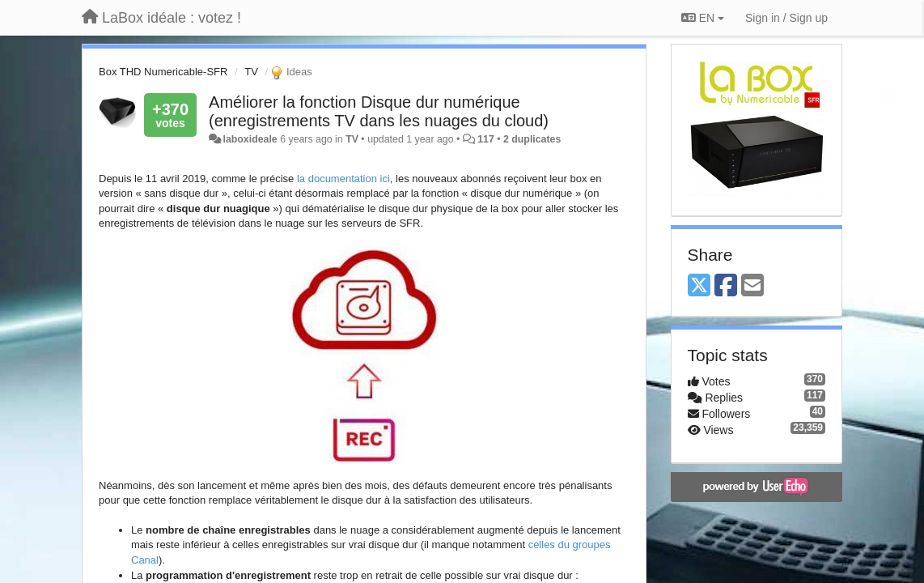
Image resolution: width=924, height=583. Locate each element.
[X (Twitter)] (699, 286)
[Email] (752, 286)
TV (251, 72)
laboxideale (250, 139)
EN (703, 18)
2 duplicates (532, 139)
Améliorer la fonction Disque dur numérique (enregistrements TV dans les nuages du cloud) (379, 111)
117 (486, 139)
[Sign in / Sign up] (786, 18)
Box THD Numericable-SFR (163, 72)
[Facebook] (726, 286)
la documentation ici (343, 179)
